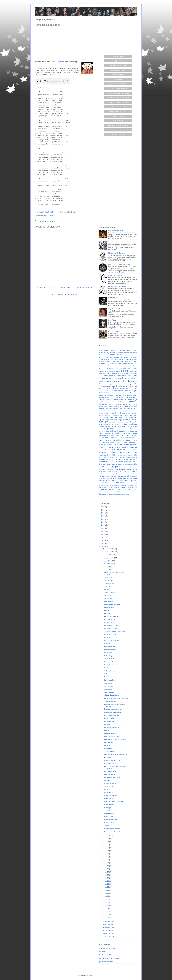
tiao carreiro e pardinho (129, 481)
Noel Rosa (112, 320)
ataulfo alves (133, 364)
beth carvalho (103, 371)
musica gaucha (125, 444)
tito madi (112, 483)
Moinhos (107, 638)
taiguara (129, 478)
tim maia (102, 483)
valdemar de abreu (132, 485)
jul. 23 (107, 854)
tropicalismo (110, 485)
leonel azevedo (111, 427)
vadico (124, 485)
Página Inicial (118, 56)
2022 (103, 513)
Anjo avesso (109, 686)
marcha (117, 433)
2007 (103, 543)
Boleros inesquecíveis (116, 231)
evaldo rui (108, 397)
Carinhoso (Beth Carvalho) (113, 802)
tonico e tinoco (130, 483)
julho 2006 (107, 564)
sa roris (122, 474)
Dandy (107, 730)
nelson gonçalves (121, 452)
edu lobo (110, 391)
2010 (103, 534)
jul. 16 (107, 875)
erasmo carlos (115, 395)
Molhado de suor (110, 635)
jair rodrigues (133, 413)
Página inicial (65, 287)
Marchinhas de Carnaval (117, 253)
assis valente (122, 364)
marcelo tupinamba (106, 433)
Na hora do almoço (111, 763)
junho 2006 (107, 921)
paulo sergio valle (109, 464)
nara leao (115, 450)
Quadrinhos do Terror (106, 962)
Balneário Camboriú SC (107, 948)
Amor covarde (109, 692)
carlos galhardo (109, 376)
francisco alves (112, 400)
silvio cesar (102, 478)
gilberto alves (124, 402)
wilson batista (118, 492)
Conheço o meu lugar (112, 736)
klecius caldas (103, 424)
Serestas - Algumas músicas (118, 242)
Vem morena (109, 580)
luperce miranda (104, 431)
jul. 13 (107, 884)
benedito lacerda (119, 368)
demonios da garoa (123, 386)
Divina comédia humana (113, 727)
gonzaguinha (103, 404)
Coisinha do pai (110, 823)
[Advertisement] (64, 44)
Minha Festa (109, 793)
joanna (135, 415)
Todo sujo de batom (111, 701)
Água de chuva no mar (112, 777)
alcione (126, 355)
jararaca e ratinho (123, 415)
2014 (103, 522)
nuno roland (129, 455)
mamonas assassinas (130, 431)
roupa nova (121, 471)
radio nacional (129, 464)
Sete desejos (109, 598)
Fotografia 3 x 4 (110, 721)
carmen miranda (106, 379)
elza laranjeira (124, 393)
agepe (109, 353)
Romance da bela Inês (112, 604)
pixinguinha (120, 464)
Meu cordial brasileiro (112, 715)
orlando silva (104, 459)
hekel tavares (108, 406)
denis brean (134, 386)
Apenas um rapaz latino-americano (116, 754)
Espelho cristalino (110, 650)
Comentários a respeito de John (115, 739)
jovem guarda (105, 422)
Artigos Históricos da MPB (118, 65)
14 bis (101, 350)
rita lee (112, 469)
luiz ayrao (131, 427)
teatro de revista (104, 481)
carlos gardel (122, 376)
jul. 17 (107, 872)
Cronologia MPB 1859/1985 (118, 88)
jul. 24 (107, 851)
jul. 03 (107, 911)
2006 (103, 546)
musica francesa (113, 445)
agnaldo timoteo (118, 353)
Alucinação (108, 745)
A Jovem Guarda (114, 331)
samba (128, 474)
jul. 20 (107, 863)
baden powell (119, 366)
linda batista (122, 427)
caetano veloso (112, 373)
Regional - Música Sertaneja (118, 125)
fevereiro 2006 (108, 933)
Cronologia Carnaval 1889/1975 (118, 98)
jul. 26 (107, 845)
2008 (103, 540)
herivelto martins (121, 406)
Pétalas (107, 610)
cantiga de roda (126, 373)
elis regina (133, 391)
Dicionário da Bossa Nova (113, 832)
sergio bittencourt (112, 476)
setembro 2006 (108, 558)
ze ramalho (106, 494)
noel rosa (111, 455)
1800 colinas (109, 786)
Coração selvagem (111, 733)
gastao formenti (113, 402)
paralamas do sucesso (108, 462)
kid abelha (133, 422)
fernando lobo (124, 397)
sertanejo (122, 476)
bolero (124, 371)
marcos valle (127, 433)
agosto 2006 (107, 561)
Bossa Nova (118, 79)
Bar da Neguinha (110, 771)
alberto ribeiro (104, 355)
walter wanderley (103, 492)
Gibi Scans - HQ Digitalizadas (109, 955)
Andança (107, 826)
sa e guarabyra (114, 474)
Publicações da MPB (118, 61)
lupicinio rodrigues (116, 431)
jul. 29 (107, 836)
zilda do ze (126, 494)
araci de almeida (123, 361)
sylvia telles (122, 478)
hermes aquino (133, 407)
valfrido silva (103, 487)
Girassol (107, 644)
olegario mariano (107, 457)
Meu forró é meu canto (112, 641)
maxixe (101, 440)
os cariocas (116, 460)
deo (100, 388)
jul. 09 (107, 893)
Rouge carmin (109, 601)
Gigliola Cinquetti (114, 309)
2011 (103, 531)
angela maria (113, 359)
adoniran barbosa (125, 350)
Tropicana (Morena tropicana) (114, 632)
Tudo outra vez (109, 751)
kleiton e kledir (114, 424)
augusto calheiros (105, 366)
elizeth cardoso (104, 393)
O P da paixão (109, 622)
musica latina (113, 447)
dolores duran (125, 388)
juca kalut (125, 422)
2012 (103, 528)
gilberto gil (133, 402)
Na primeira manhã (111, 629)
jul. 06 (107, 902)
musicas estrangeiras (105, 450)
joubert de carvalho (130, 420)
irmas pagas (115, 411)
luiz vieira (127, 429)
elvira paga (114, 393)
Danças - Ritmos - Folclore (118, 102)
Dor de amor (109, 799)
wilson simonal (128, 492)
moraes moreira (123, 442)
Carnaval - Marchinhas (118, 84)
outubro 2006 (108, 555)
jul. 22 (107, 857)
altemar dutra (125, 357)
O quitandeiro (109, 805)
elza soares (133, 393)
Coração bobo (109, 662)
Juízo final (108, 811)
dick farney (107, 388)
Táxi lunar (108, 586)
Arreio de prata (109, 659)
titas (107, 483)
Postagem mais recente (45, 287)
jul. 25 (107, 848)
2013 (103, 525)
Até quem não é (110, 774)
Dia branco (108, 653)
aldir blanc (109, 357)
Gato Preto (102, 951)
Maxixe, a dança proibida (117, 287)
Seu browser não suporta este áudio (53, 81)
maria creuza (111, 436)
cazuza (116, 381)
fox (103, 400)
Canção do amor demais (113, 829)
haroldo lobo (127, 404)
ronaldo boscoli (132, 469)
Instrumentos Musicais (118, 111)
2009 (103, 537)
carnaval (118, 378)
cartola (127, 379)
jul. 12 (107, 887)
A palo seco (108, 748)
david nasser (111, 386)
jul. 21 (107, 860)
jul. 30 (107, 570)
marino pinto (120, 436)
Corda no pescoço (111, 820)
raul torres (108, 467)
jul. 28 (107, 839)
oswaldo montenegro (130, 460)
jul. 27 (107, 842)
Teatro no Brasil (118, 130)
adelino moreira (111, 350)
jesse (130, 415)
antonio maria (110, 361)
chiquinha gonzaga (105, 384)
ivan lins (133, 411)
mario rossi (120, 438)
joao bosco (103, 417)
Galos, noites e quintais (112, 760)
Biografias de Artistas (118, 70)
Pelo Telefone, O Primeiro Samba (120, 264)
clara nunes (116, 384)
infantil (107, 411)
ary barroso (111, 364)
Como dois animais (111, 665)
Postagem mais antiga (85, 287)
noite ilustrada (120, 455)
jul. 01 (107, 917)
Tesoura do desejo (111, 583)
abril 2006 (106, 927)
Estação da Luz (110, 647)
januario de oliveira (111, 415)
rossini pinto (111, 472)
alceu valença (48, 215)
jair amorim (123, 413)
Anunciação (108, 683)
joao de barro (116, 417)
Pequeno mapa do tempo (113, 709)
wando (111, 492)
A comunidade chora (111, 783)
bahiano (129, 366)
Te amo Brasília (110, 592)
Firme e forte (109, 817)
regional (117, 467)
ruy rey (106, 474)
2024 (103, 507)
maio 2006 (107, 924)
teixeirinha (115, 481)
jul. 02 (107, 914)
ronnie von (102, 472)
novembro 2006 (108, 552)
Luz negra (108, 808)
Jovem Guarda (118, 116)
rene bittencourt (104, 469)
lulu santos (134, 429)
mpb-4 (104, 445)
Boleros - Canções (118, 75)
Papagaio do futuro (111, 620)
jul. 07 (107, 899)
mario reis (110, 438)
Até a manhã (109, 742)
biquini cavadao (115, 371)
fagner (115, 397)
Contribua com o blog (118, 135)
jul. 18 (107, 869)
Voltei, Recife (109, 577)
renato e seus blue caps (130, 467)
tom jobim (120, 483)
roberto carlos (121, 469)
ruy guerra (131, 472)
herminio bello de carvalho (109, 409)
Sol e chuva (108, 595)
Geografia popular (110, 796)
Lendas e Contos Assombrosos (109, 958)
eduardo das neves (121, 391)
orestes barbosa (119, 457)
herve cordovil (125, 409)
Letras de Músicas (118, 121)
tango (135, 478)
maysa (107, 440)
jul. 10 (107, 890)
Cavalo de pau (109, 668)
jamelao (101, 415)
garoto (106, 402)
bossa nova (133, 371)
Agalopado (108, 689)
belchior (108, 368)
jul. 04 (107, 908)
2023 (103, 510)
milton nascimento (124, 440)
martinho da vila (131, 438)
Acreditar (107, 780)
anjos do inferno (125, 359)
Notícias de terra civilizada (113, 712)
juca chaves (116, 422)
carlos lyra (133, 376)
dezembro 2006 (108, 549)
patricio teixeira (123, 462)
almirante (117, 357)
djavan (116, 388)
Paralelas (107, 757)
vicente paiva (133, 487)
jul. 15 (107, 878)
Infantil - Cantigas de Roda (118, 107)
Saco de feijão (109, 814)
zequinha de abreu (116, 494)
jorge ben (109, 420)
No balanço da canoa (112, 625)
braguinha (102, 373)
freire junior (123, 400)
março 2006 (107, 930)
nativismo (129, 450)
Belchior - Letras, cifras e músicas (116, 698)
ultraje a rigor (118, 485)
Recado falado (109, 607)
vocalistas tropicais (121, 490)
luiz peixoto (119, 429)
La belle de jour (110, 680)
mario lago (129, 436)
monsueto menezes (110, 442)
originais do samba (131, 457)
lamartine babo (125, 424)
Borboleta (108, 677)
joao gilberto (129, 418)
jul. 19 (107, 866)
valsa (111, 487)
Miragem (107, 790)
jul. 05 (107, 905)
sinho (115, 478)
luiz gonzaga (109, 429)
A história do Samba (115, 275)
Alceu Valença (63, 62)
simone (109, 478)
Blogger (91, 975)
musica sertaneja (130, 447)
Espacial (107, 724)
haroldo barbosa (115, 404)
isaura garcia (124, 411)
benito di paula (132, 368)
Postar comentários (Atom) (68, 294)
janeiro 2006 (107, 936)
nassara (123, 450)
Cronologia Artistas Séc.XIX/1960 (118, 93)
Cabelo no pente (110, 674)
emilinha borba (104, 395)
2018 (103, 516)
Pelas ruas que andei (112, 616)
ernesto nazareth (127, 395)
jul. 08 (107, 896)
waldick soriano (132, 490)
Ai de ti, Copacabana (112, 695)
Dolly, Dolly (108, 656)
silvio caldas (132, 476)
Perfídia (107, 613)
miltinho (113, 440)
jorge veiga (118, 420)
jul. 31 (107, 567)
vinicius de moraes (106, 490)
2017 (103, 519)
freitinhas (131, 400)
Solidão (107, 589)
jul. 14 (107, 881)
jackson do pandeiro (111, 413)
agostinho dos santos (130, 353)
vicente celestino (121, 487)
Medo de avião (109, 718)
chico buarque (129, 381)
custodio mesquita (127, 384)
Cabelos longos (110, 671)
